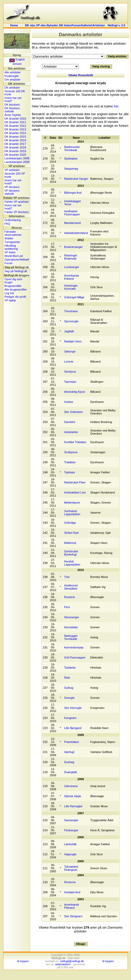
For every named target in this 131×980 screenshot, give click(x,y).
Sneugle (69, 698)
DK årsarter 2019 (15, 151)
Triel (67, 577)
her (116, 106)
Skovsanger (72, 617)
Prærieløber (72, 742)
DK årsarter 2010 (15, 119)
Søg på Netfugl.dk (16, 271)
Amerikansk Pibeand (71, 906)
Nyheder (53, 25)
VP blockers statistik (12, 192)
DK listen (65, 25)
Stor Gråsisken (74, 412)
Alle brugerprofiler (16, 289)
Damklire (70, 422)
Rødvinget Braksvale (71, 257)
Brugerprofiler (13, 286)
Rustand (69, 597)
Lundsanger (72, 267)
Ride (67, 678)
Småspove (71, 452)
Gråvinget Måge (74, 297)
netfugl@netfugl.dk (72, 961)
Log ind (9, 293)
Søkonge (70, 351)
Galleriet (87, 25)
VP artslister (12, 170)
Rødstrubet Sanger (76, 179)
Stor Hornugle (73, 708)
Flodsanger (71, 830)
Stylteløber (71, 159)
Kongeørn (70, 718)
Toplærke (70, 668)
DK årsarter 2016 (15, 140)
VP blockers (12, 187)
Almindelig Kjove (75, 392)
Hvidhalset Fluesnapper (72, 213)
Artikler (9, 238)
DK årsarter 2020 (15, 155)
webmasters (63, 964)
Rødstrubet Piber (75, 482)
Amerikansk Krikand (71, 277)
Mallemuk (70, 543)
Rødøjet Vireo (73, 341)
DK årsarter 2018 (15, 147)
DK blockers (12, 105)
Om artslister (12, 80)
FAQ (7, 224)
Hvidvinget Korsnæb (71, 287)
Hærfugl (69, 752)
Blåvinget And (73, 193)
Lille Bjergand (73, 728)
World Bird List (14, 256)
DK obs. (30, 25)
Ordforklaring (13, 220)
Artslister (99, 25)
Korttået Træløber (75, 442)
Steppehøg (71, 169)
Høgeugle (70, 854)
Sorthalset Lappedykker (72, 513)
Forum (76, 25)
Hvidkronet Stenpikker (71, 587)
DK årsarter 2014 (15, 133)
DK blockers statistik (12, 110)
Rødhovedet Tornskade (72, 148)
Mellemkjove (72, 503)
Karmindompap (74, 647)
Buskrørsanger (73, 247)
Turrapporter (12, 242)
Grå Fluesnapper (75, 657)
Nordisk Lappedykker (72, 563)
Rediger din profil (15, 297)
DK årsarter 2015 (15, 137)
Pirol (67, 607)
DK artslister (12, 88)
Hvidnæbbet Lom (75, 492)
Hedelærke (71, 432)
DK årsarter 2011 (15, 122)
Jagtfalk (69, 331)
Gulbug (69, 688)
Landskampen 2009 (17, 162)
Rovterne (70, 882)
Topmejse (70, 382)
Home (14, 25)
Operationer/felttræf (17, 260)
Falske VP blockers (17, 212)
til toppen (23, 961)
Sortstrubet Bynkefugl (71, 553)
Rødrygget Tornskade (71, 637)
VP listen (10, 252)
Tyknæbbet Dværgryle (71, 868)
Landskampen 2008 (17, 158)
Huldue (69, 402)
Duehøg (69, 762)
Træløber (70, 462)
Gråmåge (70, 523)
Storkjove (70, 372)
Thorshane (71, 311)
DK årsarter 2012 (15, 126)
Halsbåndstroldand (76, 233)
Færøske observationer (13, 233)
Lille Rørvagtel (73, 806)
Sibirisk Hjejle (73, 796)
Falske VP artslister (17, 202)
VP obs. (41, 25)
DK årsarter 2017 (15, 144)
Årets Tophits (13, 115)
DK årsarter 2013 (15, 129)
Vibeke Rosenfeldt (80, 75)
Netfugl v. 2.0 (117, 25)
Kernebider (71, 627)
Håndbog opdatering (11, 247)
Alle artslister (13, 72)
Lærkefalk (70, 844)
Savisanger (71, 820)
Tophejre (70, 472)
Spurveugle (71, 321)
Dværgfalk (71, 772)
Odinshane (71, 786)
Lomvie (69, 362)
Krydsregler (12, 76)
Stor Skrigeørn (73, 916)
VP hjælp (10, 300)
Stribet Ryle (71, 533)
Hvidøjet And (72, 892)
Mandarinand (72, 223)
